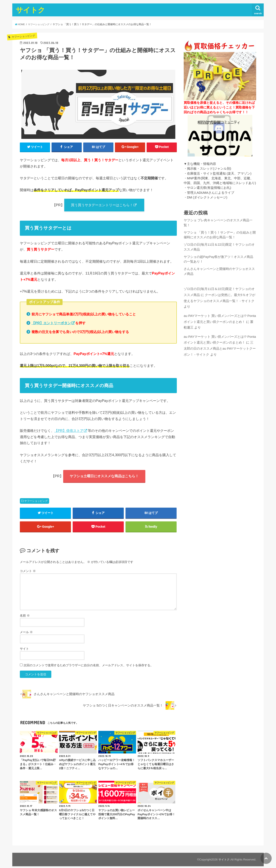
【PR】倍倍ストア (69, 431)
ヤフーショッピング (36, 502)
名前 (25, 617)
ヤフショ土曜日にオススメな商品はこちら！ (104, 476)
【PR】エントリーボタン (51, 323)
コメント (28, 573)
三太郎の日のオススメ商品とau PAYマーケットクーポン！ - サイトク (220, 345)
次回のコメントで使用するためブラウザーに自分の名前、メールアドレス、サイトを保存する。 (88, 667)
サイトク (30, 10)
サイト (24, 650)
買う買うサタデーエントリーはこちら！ (102, 205)
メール (26, 634)
